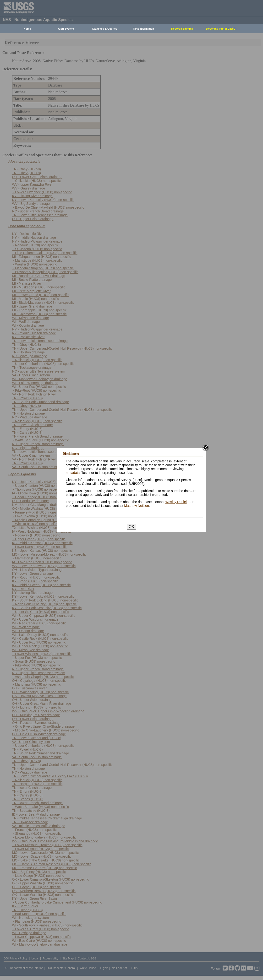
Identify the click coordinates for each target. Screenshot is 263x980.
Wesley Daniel (176, 502)
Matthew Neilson (137, 506)
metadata (73, 473)
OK (131, 527)
